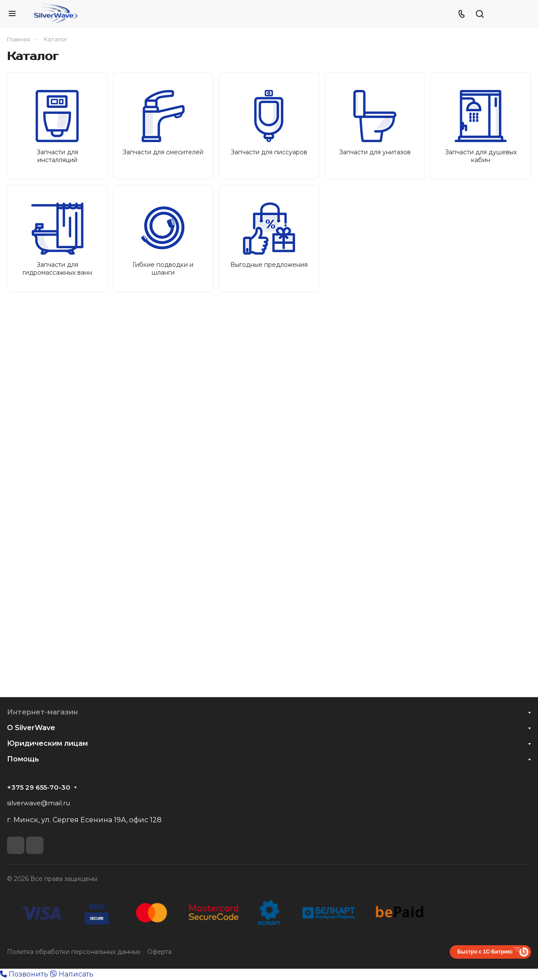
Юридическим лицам (47, 743)
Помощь (23, 759)
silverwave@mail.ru (38, 803)
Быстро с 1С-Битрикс (485, 952)
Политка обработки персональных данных (74, 952)
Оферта (159, 952)
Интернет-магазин (42, 712)
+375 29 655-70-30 (39, 787)
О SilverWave (31, 728)
